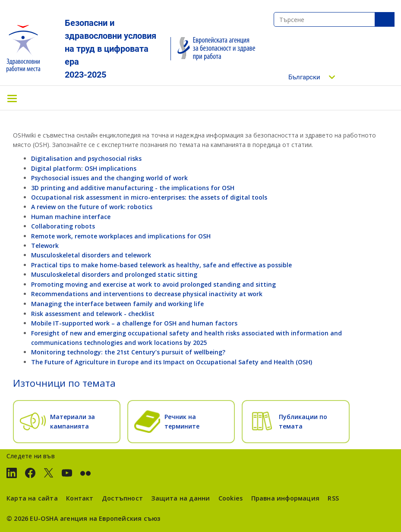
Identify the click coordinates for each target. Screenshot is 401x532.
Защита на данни (180, 498)
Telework (45, 246)
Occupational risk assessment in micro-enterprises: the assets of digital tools (149, 197)
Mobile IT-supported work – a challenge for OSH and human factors (134, 323)
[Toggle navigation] (12, 98)
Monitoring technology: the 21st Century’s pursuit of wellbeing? (128, 352)
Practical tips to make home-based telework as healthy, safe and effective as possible (161, 265)
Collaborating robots (63, 226)
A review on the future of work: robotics (92, 207)
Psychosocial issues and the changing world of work (109, 178)
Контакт (80, 498)
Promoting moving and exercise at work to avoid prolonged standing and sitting (153, 284)
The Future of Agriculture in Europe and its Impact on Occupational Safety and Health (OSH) (172, 362)
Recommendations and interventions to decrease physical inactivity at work (147, 294)
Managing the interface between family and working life (117, 304)
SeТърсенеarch (385, 19)
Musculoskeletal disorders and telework (91, 255)
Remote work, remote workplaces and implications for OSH (121, 236)
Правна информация (285, 498)
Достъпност (122, 498)
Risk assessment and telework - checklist (93, 314)
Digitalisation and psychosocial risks (86, 158)
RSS (333, 498)
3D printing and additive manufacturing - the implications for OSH (133, 188)
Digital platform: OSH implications (84, 168)
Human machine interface (71, 217)
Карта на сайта (32, 498)
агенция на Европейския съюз (110, 518)
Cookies (230, 498)
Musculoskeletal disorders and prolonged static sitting (114, 274)
